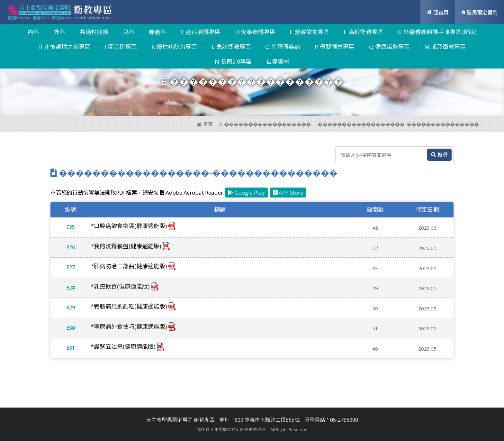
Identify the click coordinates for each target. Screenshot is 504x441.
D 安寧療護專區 (255, 32)
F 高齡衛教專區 (363, 32)
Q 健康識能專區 (389, 47)
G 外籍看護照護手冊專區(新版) (437, 32)
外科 (59, 32)
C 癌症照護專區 (201, 32)
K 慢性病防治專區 (174, 47)
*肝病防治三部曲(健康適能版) (129, 266)
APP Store (288, 193)
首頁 (205, 124)
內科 (33, 32)
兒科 (129, 32)
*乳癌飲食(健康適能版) (120, 286)
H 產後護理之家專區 (64, 47)
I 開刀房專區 (121, 47)
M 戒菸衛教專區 (445, 47)
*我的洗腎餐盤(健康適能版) (126, 246)
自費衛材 (278, 61)
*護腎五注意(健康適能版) (123, 346)
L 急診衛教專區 (231, 47)
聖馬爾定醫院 (480, 13)
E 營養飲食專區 (309, 32)
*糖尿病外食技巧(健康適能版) (129, 326)
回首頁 (438, 13)
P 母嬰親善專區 (335, 47)
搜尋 (439, 155)
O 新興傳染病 (283, 47)
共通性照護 (94, 32)
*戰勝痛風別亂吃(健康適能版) (129, 306)
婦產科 (157, 32)
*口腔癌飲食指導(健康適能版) (129, 226)
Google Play (246, 193)
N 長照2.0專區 (233, 61)
